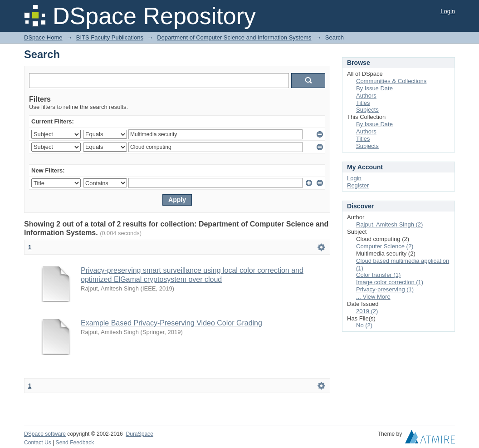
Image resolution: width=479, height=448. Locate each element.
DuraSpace (139, 434)
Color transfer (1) (378, 275)
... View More (373, 297)
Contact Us (38, 443)
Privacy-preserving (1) (385, 289)
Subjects (367, 110)
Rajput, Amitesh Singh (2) (389, 224)
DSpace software (45, 434)
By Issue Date (374, 88)
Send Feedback (75, 443)
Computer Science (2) (385, 246)
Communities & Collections (391, 81)
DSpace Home (43, 37)
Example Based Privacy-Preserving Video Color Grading (171, 323)
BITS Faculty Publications (110, 37)
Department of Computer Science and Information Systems (234, 37)
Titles (363, 103)
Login (448, 11)
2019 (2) (367, 311)
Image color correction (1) (390, 282)
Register (358, 185)
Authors (366, 96)
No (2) (364, 325)
